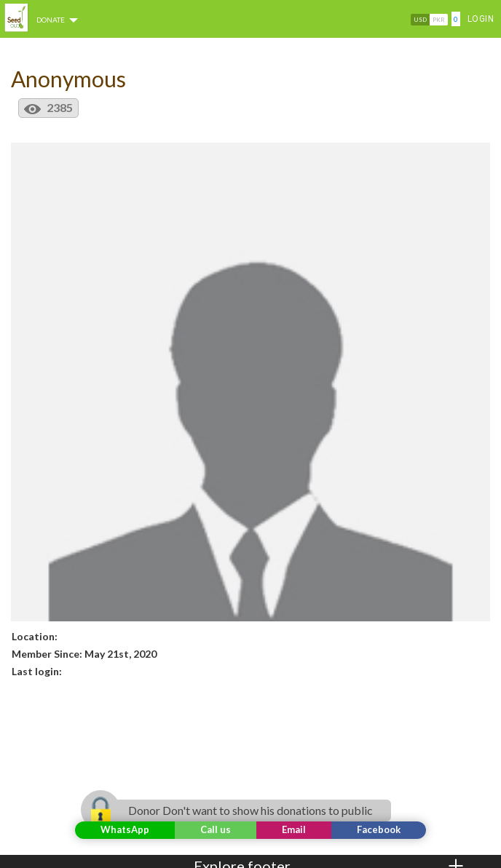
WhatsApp (125, 829)
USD (420, 20)
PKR (439, 20)
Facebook (379, 829)
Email (294, 829)
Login (481, 19)
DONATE (59, 20)
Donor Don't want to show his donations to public (241, 811)
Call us (216, 829)
